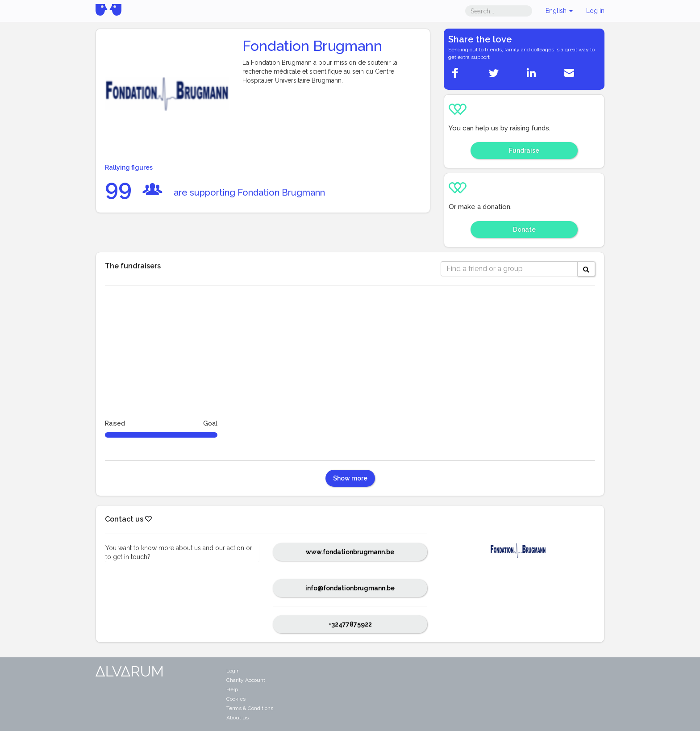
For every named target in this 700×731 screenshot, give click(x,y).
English (559, 11)
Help (232, 689)
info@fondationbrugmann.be (350, 588)
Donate (524, 230)
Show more (350, 478)
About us (237, 718)
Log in (595, 11)
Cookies (236, 699)
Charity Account (246, 680)
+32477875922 (350, 624)
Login (233, 671)
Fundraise (524, 150)
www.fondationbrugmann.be (350, 552)
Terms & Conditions (250, 708)
